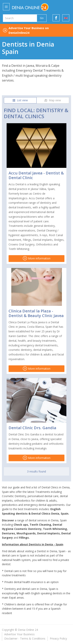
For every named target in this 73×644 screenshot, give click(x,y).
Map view (53, 100)
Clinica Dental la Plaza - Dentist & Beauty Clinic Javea (36, 313)
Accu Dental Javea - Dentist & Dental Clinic (36, 175)
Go (42, 18)
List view (20, 100)
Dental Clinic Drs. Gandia (32, 428)
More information (37, 258)
